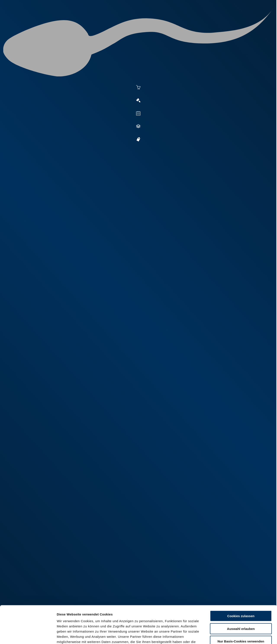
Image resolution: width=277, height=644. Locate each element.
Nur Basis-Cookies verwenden (241, 603)
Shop (217, 20)
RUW (255, 20)
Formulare (237, 20)
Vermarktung (146, 20)
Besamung (119, 20)
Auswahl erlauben (241, 590)
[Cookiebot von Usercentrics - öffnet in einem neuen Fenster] (28, 636)
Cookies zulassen (241, 577)
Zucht (170, 20)
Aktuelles (94, 20)
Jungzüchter (194, 20)
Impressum (105, 619)
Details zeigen (236, 635)
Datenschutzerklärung (75, 619)
